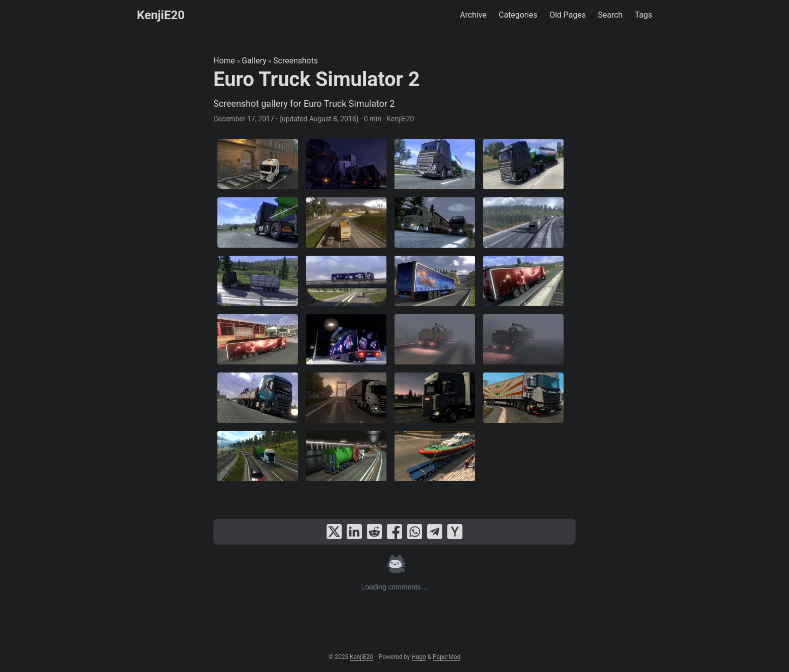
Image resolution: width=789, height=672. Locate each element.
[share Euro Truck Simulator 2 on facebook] (395, 532)
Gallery (254, 61)
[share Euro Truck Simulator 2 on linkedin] (354, 532)
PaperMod (447, 657)
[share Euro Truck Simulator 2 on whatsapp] (415, 532)
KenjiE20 (161, 15)
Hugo (419, 657)
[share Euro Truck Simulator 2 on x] (334, 532)
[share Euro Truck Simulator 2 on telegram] (435, 532)
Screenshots (296, 61)
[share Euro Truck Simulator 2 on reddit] (374, 532)
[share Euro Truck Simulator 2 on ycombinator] (455, 532)
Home (224, 61)
